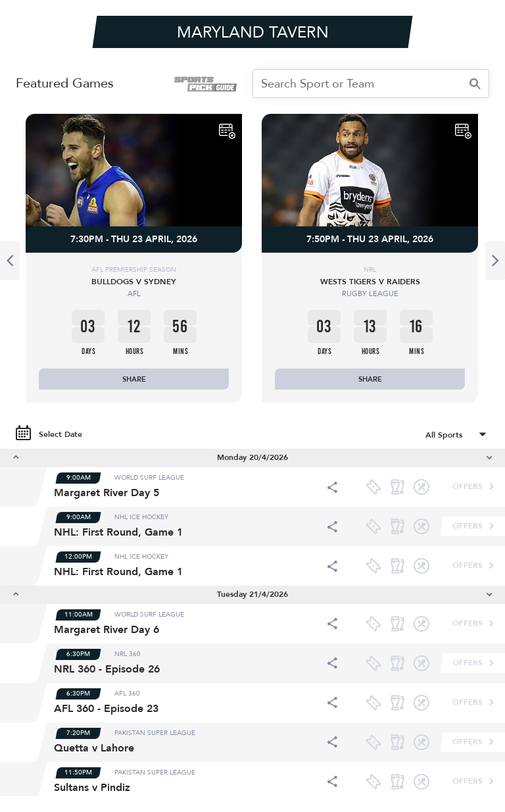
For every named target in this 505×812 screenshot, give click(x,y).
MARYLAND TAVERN (253, 33)
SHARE (134, 379)
